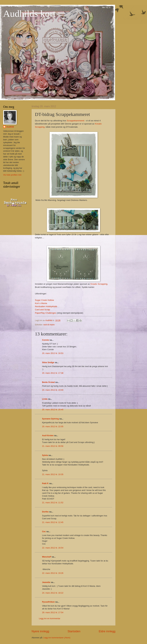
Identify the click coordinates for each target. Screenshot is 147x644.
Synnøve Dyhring (50, 419)
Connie (46, 340)
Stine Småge (48, 362)
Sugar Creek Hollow (44, 300)
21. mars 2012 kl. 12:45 (53, 522)
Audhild (10, 127)
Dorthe (45, 512)
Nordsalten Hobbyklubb (46, 306)
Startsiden (74, 631)
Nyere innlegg (40, 631)
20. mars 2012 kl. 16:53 (53, 353)
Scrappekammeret (75, 121)
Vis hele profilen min (12, 175)
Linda (45, 399)
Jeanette (46, 582)
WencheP (47, 557)
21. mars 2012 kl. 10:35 (53, 474)
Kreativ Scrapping (99, 284)
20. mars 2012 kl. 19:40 (53, 390)
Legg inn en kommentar (50, 618)
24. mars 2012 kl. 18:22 (53, 593)
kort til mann (49, 325)
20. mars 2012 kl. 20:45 (53, 410)
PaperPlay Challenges (46, 313)
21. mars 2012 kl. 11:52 (53, 503)
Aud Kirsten (48, 435)
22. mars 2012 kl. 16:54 (53, 548)
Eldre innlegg (107, 631)
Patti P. (45, 483)
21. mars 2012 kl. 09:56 (53, 446)
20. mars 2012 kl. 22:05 (53, 426)
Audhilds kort (29, 14)
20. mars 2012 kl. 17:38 (53, 373)
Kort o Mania (41, 303)
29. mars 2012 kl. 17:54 (53, 612)
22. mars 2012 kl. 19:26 (53, 573)
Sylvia (45, 455)
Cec (44, 531)
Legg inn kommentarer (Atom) (57, 638)
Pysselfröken (48, 602)
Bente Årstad (48, 382)
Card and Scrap (42, 310)
